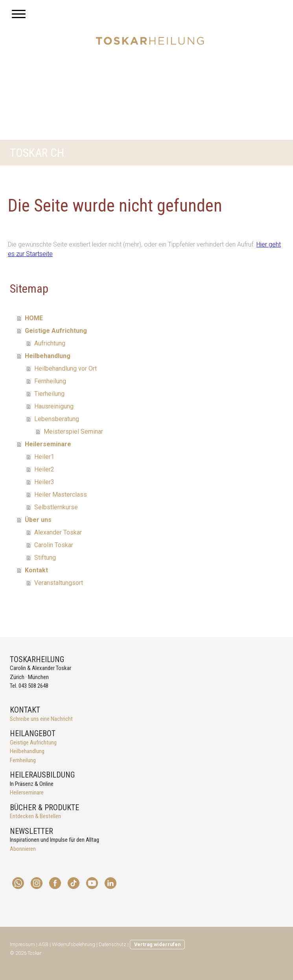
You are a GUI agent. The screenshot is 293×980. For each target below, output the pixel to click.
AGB (43, 944)
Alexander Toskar (58, 532)
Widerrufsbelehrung (74, 944)
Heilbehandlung (48, 356)
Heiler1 (44, 457)
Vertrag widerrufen (157, 944)
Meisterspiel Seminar (73, 432)
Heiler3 (44, 482)
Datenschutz (112, 944)
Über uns (38, 520)
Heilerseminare (48, 444)
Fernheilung (50, 381)
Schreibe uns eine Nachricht (41, 719)
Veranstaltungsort (59, 583)
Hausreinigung (54, 406)
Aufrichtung (50, 343)
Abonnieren (23, 849)
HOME (34, 318)
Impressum (22, 944)
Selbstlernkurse (56, 507)
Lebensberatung (57, 419)
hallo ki (17, 695)
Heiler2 (44, 469)
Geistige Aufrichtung (56, 331)
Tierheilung (49, 394)
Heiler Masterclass (61, 495)
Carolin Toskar (54, 545)
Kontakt (36, 570)
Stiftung (45, 558)
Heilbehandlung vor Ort (65, 368)
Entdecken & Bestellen (35, 816)
